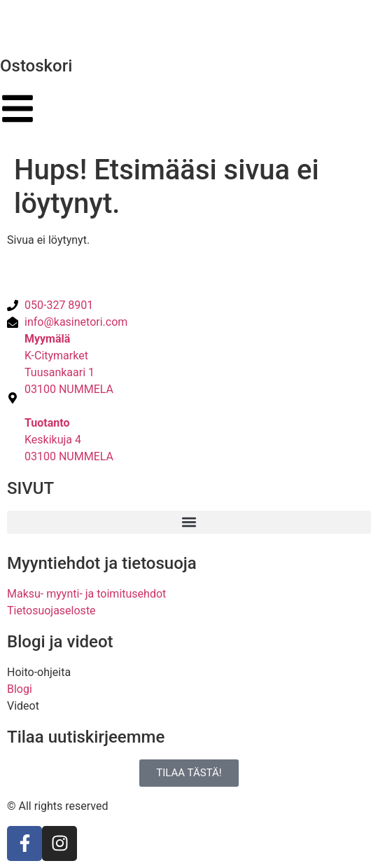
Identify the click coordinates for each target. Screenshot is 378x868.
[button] (189, 522)
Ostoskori (36, 66)
